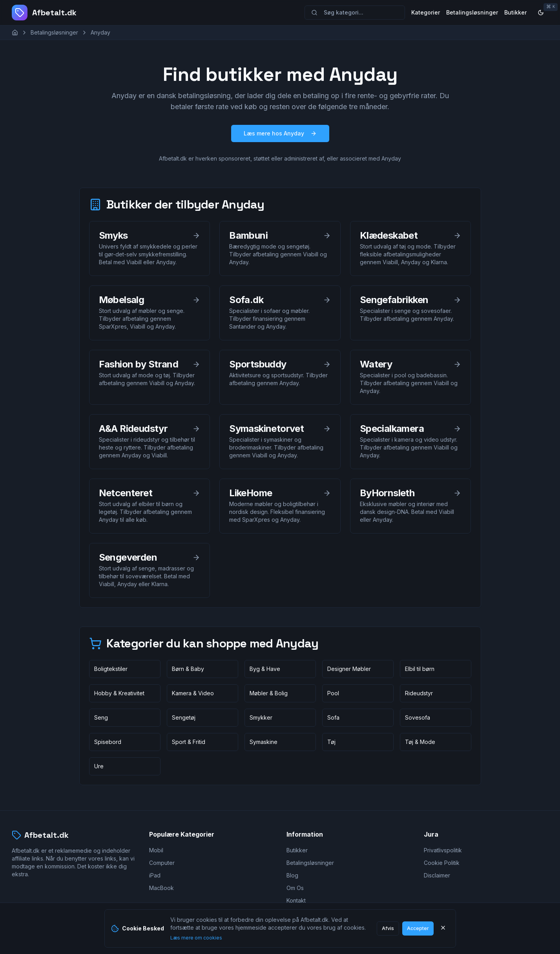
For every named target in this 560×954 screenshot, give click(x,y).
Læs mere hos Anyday (280, 133)
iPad (155, 875)
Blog (292, 875)
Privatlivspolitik (443, 850)
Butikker (515, 12)
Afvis (388, 928)
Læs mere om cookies (196, 938)
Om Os (295, 888)
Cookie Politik (442, 863)
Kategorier (426, 12)
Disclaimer (437, 875)
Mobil (156, 850)
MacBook (161, 888)
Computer (162, 863)
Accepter (418, 928)
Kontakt (296, 900)
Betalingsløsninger (472, 12)
